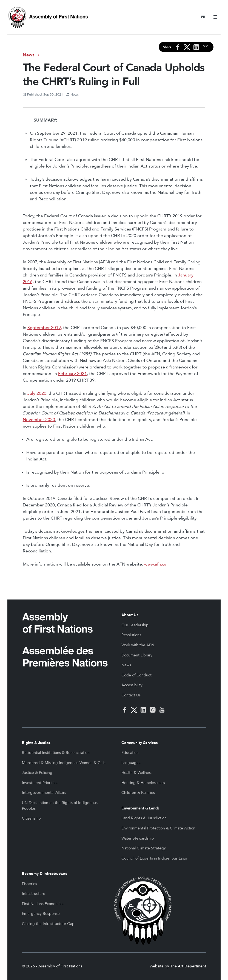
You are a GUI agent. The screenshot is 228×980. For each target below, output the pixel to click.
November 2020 (39, 420)
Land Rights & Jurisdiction (144, 818)
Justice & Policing (37, 773)
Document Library (137, 655)
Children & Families (138, 793)
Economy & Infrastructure (45, 874)
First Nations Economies (43, 904)
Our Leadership (135, 625)
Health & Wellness (137, 773)
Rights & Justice (36, 743)
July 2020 (37, 393)
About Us (130, 615)
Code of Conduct (136, 675)
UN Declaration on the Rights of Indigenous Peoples (60, 806)
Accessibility (132, 685)
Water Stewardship (138, 838)
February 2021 (72, 374)
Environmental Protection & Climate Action (158, 828)
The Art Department (188, 966)
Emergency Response (41, 914)
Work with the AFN (138, 645)
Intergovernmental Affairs (44, 793)
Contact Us (131, 695)
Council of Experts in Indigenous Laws (154, 858)
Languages (131, 763)
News (29, 55)
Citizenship (31, 818)
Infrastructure (34, 894)
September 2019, (45, 328)
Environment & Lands (140, 808)
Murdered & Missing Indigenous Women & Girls (64, 763)
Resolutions (131, 635)
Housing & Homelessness (143, 783)
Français (203, 17)
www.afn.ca (155, 564)
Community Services (139, 743)
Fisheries (29, 884)
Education (130, 753)
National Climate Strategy (144, 848)
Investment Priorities (40, 783)
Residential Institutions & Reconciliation (56, 753)
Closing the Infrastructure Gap (48, 924)
